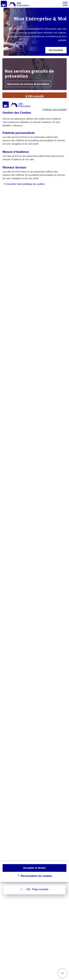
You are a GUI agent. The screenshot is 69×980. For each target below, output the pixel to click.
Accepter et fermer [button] (34, 868)
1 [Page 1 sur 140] (21, 889)
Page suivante (40, 889)
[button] (56, 50)
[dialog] (34, 490)
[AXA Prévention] (15, 4)
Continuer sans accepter (55, 109)
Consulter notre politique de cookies (25, 184)
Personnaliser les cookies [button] (36, 876)
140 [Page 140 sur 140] (28, 889)
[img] (65, 4)
